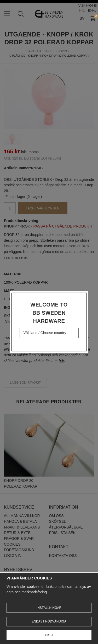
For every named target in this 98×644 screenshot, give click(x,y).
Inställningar (49, 608)
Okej (49, 635)
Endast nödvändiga (49, 621)
